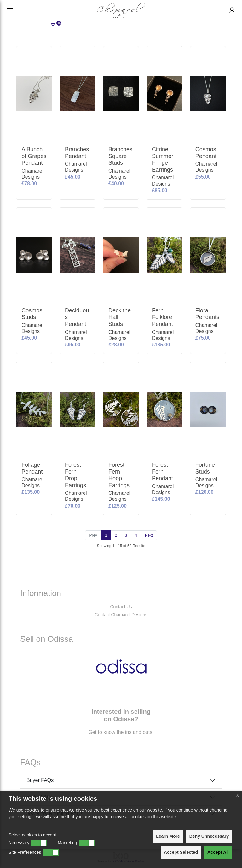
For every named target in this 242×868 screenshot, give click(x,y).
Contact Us (121, 607)
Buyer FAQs (40, 780)
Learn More (168, 836)
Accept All (218, 852)
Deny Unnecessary (209, 836)
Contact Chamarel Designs (121, 615)
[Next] (149, 535)
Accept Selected (181, 852)
